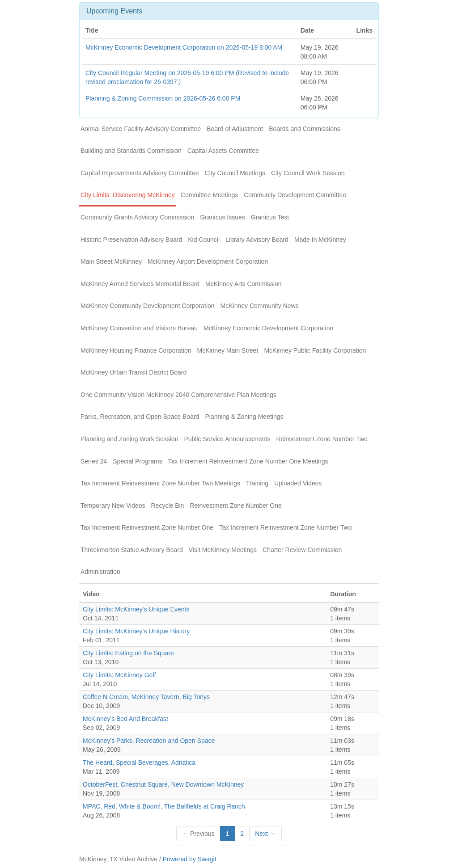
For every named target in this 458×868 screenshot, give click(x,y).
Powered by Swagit (190, 859)
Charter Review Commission (302, 550)
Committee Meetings (209, 195)
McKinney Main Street (227, 350)
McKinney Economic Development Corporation (268, 328)
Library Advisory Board (257, 240)
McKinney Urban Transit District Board (134, 372)
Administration (100, 572)
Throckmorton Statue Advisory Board (132, 550)
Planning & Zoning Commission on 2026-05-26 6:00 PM (163, 98)
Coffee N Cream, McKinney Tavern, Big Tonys (146, 697)
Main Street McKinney (111, 261)
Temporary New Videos (113, 506)
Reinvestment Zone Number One (235, 506)
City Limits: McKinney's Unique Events (136, 609)
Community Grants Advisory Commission (137, 217)
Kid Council (204, 240)
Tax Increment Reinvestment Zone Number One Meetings (248, 461)
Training (257, 483)
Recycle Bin (167, 506)
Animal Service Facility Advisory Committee (141, 129)
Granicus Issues (222, 217)
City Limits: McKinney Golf (119, 675)
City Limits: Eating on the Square (128, 653)
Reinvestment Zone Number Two (322, 439)
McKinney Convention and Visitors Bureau (139, 328)
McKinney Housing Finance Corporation (136, 350)
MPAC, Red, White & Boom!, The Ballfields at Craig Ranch (164, 806)
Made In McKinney (320, 240)
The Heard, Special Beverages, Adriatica (139, 763)
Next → (265, 834)
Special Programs (138, 461)
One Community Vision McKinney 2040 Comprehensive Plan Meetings (178, 395)
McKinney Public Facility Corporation (315, 350)
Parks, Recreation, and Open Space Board (140, 417)
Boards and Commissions (305, 129)
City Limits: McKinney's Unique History (136, 631)
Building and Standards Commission (131, 151)
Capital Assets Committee (223, 151)
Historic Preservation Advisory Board (131, 240)
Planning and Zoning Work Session (129, 439)
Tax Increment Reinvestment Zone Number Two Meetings (160, 483)
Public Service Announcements (227, 439)
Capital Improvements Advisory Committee (140, 173)
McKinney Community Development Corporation (148, 306)
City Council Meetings (235, 173)
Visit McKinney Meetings (223, 550)
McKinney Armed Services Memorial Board (140, 284)
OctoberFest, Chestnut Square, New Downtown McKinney (163, 784)
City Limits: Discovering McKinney (128, 195)
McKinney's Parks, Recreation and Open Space (149, 741)
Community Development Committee (295, 195)
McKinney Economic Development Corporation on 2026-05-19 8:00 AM (184, 47)
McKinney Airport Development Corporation (208, 261)
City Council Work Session (308, 173)
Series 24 (94, 461)
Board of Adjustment (235, 129)
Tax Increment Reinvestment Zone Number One (147, 527)
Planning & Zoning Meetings (244, 417)
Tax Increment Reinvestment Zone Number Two (285, 527)
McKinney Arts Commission (243, 284)
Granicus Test (270, 217)
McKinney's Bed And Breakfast (125, 719)
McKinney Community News (260, 306)
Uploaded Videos (298, 483)
